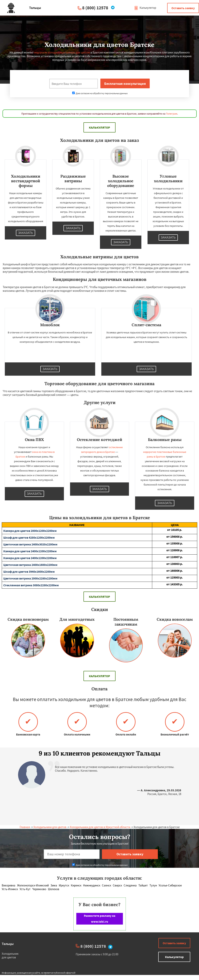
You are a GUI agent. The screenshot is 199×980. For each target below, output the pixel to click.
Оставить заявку (183, 8)
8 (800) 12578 (95, 8)
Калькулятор (145, 8)
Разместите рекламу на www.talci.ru (100, 919)
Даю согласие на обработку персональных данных (100, 93)
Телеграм (172, 114)
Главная (25, 827)
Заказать (26, 233)
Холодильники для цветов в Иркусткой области (100, 827)
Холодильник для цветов (10, 955)
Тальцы (8, 944)
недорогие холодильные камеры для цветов (62, 52)
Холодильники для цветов (50, 827)
